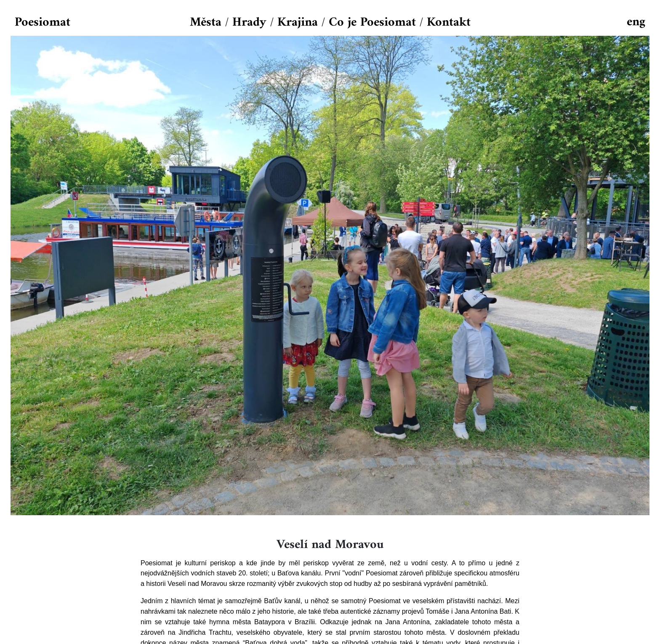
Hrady (249, 23)
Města (206, 23)
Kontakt (449, 23)
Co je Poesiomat (372, 23)
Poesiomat (43, 23)
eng (636, 22)
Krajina (298, 23)
